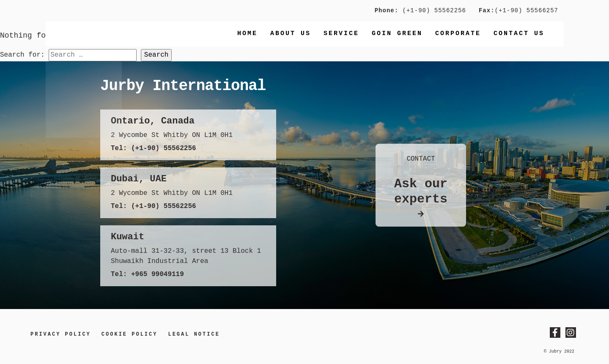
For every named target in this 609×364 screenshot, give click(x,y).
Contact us (519, 34)
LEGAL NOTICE (194, 334)
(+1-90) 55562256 (432, 11)
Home (247, 34)
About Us (291, 34)
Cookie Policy (130, 334)
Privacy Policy (61, 334)
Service (341, 34)
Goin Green (397, 34)
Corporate (458, 34)
